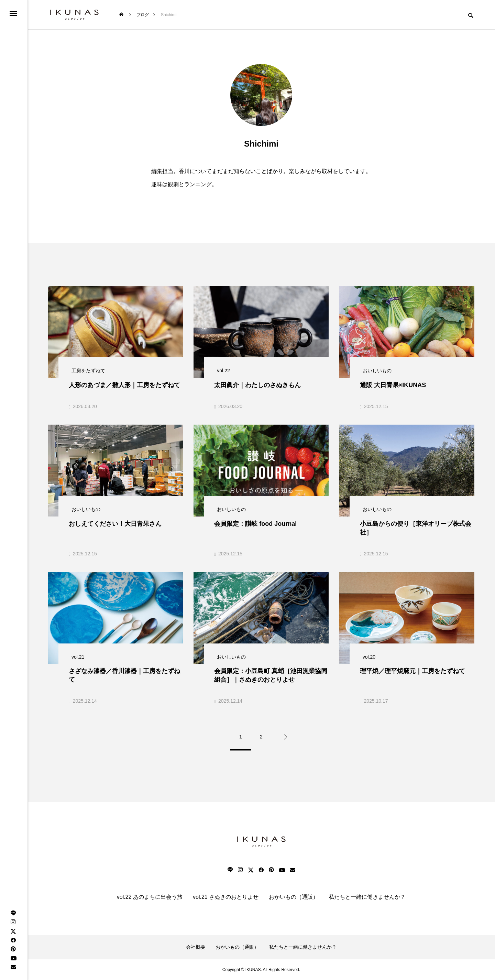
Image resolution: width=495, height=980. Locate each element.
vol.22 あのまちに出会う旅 (150, 897)
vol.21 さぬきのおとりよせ (226, 897)
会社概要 (196, 947)
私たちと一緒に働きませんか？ (367, 897)
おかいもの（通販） (294, 897)
